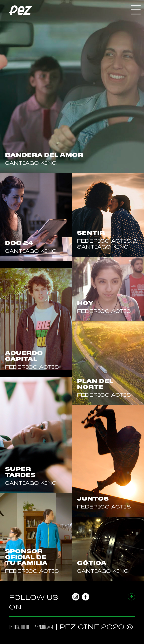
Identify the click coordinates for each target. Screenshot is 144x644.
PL (52, 627)
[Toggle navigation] (136, 10)
